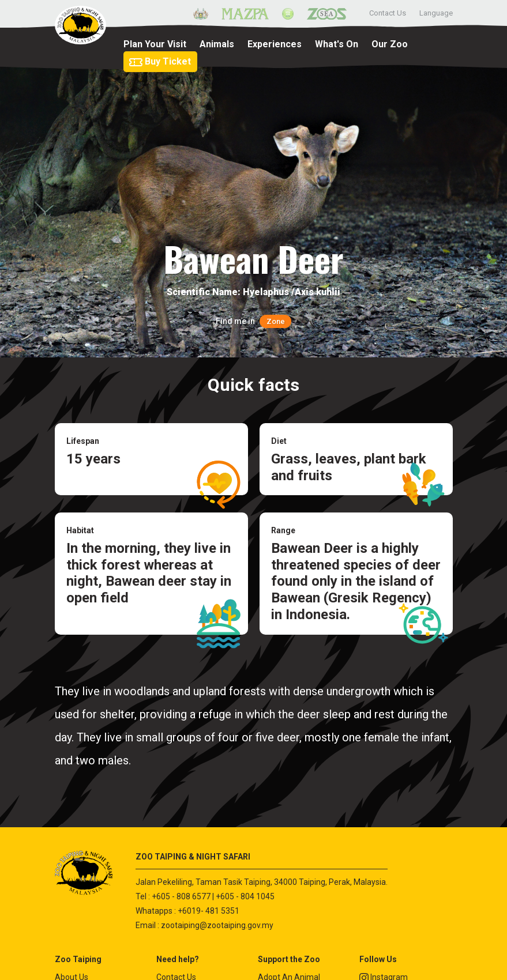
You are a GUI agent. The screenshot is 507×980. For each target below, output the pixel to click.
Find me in (253, 321)
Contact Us (388, 13)
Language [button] (436, 13)
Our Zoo (390, 44)
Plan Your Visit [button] (155, 44)
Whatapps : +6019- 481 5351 (187, 911)
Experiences (275, 44)
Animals (217, 44)
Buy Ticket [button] (160, 61)
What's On (337, 44)
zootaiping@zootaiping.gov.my (217, 925)
